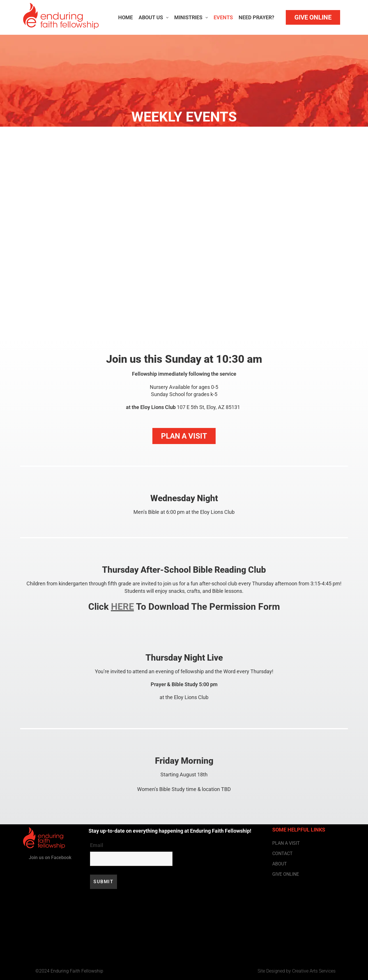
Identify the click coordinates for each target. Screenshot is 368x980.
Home (125, 17)
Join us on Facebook (50, 857)
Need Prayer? (256, 17)
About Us (154, 17)
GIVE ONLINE (286, 874)
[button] (154, 18)
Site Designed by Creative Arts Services (297, 971)
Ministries (191, 17)
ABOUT (280, 864)
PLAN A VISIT (286, 843)
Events (223, 17)
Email (97, 845)
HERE (122, 607)
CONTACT (282, 853)
